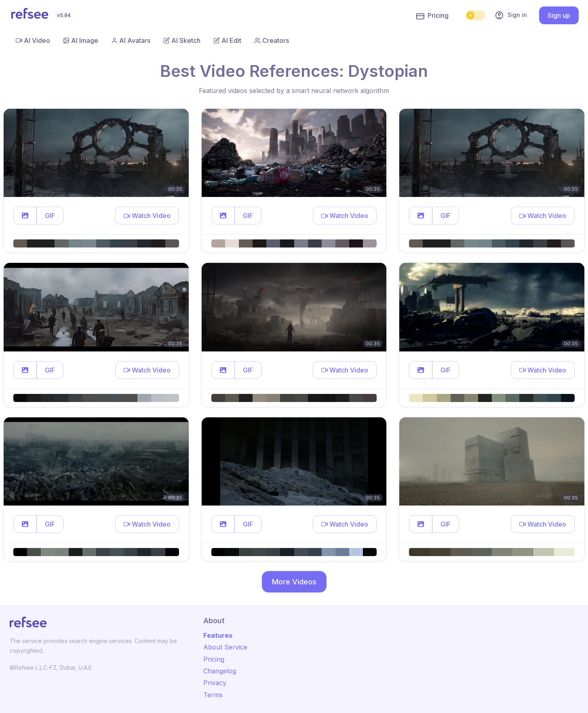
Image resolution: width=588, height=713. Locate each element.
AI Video (33, 40)
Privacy (215, 683)
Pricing (432, 16)
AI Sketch (182, 40)
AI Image (81, 40)
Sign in (511, 15)
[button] (25, 216)
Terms (213, 695)
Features (218, 635)
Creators (272, 40)
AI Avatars (131, 40)
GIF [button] (50, 216)
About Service (225, 647)
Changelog (220, 671)
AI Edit (227, 40)
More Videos (294, 582)
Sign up (559, 15)
